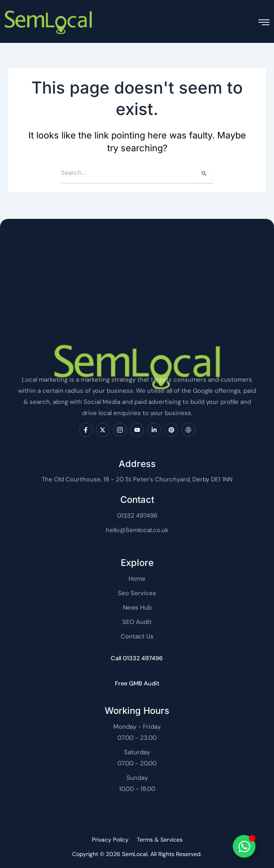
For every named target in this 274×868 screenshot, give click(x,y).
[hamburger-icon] (264, 22)
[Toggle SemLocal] (244, 846)
